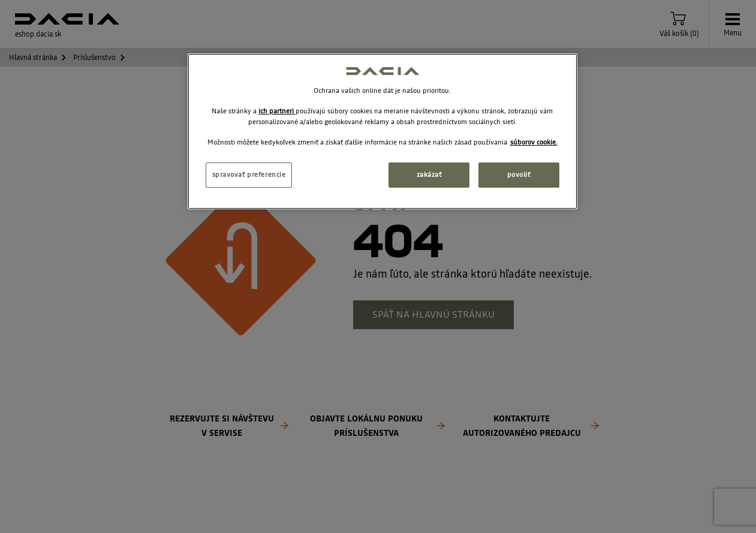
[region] (382, 131)
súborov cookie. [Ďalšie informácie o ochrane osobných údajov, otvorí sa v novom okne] (534, 142)
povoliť (519, 174)
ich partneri (277, 111)
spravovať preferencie (249, 174)
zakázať (429, 174)
